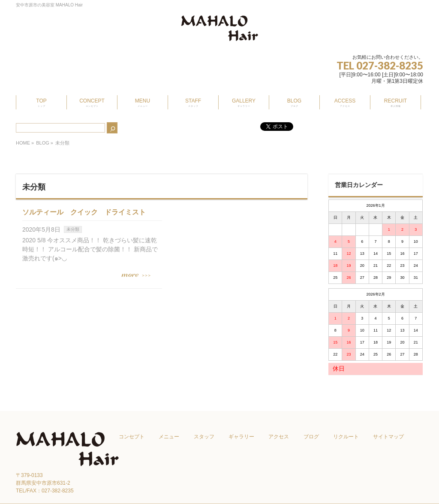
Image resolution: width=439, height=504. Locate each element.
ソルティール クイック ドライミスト (84, 212)
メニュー (169, 437)
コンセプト (132, 437)
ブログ (311, 437)
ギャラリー (241, 437)
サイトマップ (388, 437)
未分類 (73, 229)
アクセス (279, 437)
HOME (23, 143)
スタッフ (204, 437)
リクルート (346, 437)
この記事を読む (140, 275)
